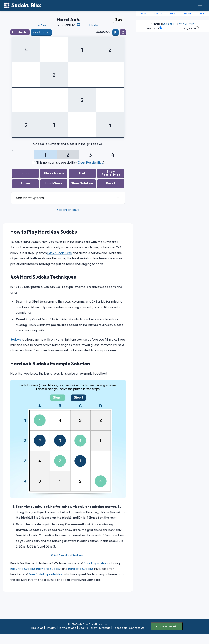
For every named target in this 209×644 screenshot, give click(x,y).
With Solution (186, 24)
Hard (172, 13)
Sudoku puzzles (95, 563)
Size (119, 19)
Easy (143, 13)
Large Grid (191, 28)
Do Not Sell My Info (167, 626)
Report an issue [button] (68, 210)
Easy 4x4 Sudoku (23, 569)
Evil (202, 13)
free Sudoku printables (45, 574)
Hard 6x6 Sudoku (80, 569)
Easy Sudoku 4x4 (60, 253)
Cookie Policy (88, 628)
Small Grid (154, 28)
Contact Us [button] (137, 628)
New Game (40, 32)
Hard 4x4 (19, 32)
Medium (158, 13)
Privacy (51, 628)
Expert (187, 13)
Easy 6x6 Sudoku (48, 569)
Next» (94, 25)
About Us (37, 628)
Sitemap (105, 628)
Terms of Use (67, 628)
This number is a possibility (56, 162)
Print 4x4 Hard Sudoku (67, 555)
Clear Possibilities (90, 162)
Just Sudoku (170, 24)
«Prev (42, 25)
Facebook (120, 628)
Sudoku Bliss (23, 5)
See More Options (30, 198)
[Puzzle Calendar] (78, 24)
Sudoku (16, 339)
